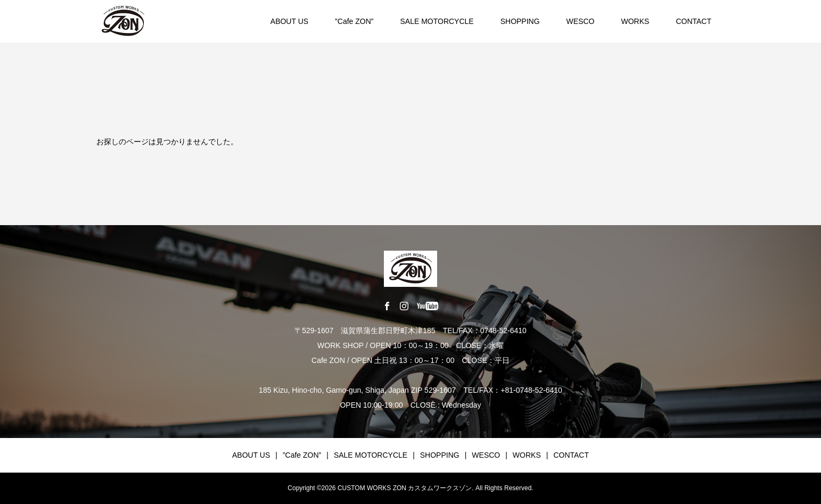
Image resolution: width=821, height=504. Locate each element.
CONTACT (693, 21)
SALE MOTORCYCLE (437, 21)
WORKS (635, 21)
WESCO (581, 21)
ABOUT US (289, 21)
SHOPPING (520, 21)
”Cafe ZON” (354, 21)
